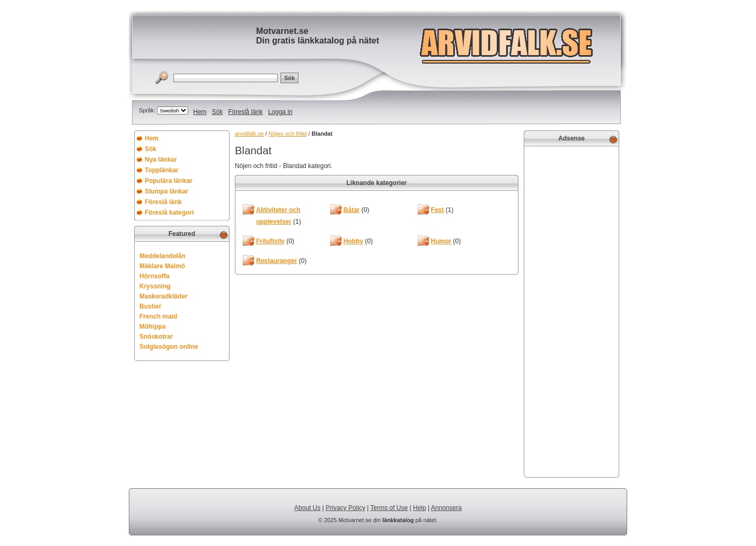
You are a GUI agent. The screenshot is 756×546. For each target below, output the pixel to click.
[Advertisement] (572, 311)
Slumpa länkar (166, 191)
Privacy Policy (345, 508)
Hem (200, 112)
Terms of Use (389, 508)
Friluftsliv (270, 241)
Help (420, 508)
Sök (218, 112)
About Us (307, 508)
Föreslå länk (245, 112)
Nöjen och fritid (288, 134)
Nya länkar (161, 160)
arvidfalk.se (249, 134)
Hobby (353, 241)
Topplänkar (162, 170)
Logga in (280, 112)
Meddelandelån (162, 256)
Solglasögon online (169, 347)
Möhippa (152, 327)
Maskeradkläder (164, 296)
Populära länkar (169, 181)
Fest (438, 210)
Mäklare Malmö (162, 266)
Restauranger (276, 261)
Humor (441, 241)
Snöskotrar (156, 337)
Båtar (352, 210)
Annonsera (446, 508)
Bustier (150, 306)
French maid (158, 316)
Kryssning (155, 286)
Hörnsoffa (155, 276)
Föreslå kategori (169, 213)
